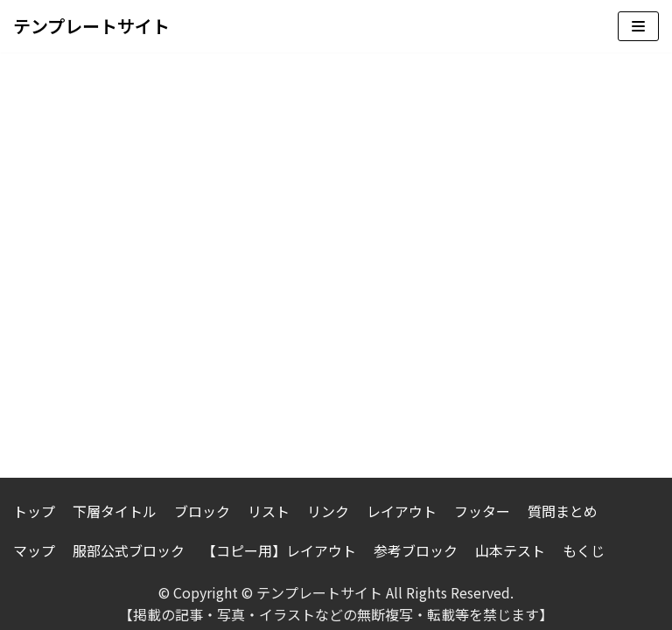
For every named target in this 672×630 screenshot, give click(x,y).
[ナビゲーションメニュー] (638, 26)
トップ (34, 511)
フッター (482, 511)
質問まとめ (563, 511)
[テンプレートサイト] (91, 26)
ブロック (202, 511)
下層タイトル (115, 511)
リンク (328, 511)
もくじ (584, 550)
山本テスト (510, 550)
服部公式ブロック (129, 550)
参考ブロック (416, 550)
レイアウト (402, 511)
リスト (269, 511)
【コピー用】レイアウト (279, 550)
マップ (34, 550)
